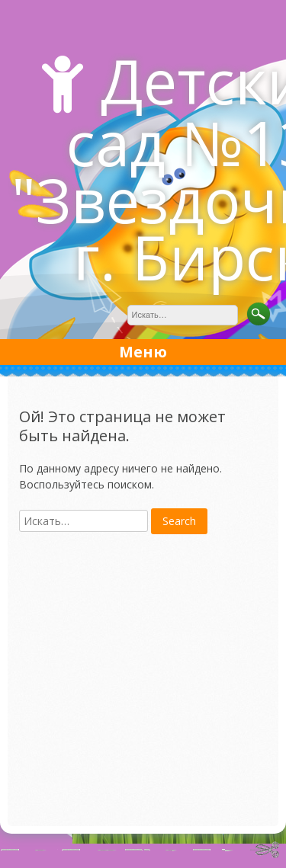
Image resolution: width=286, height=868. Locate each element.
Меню (143, 352)
